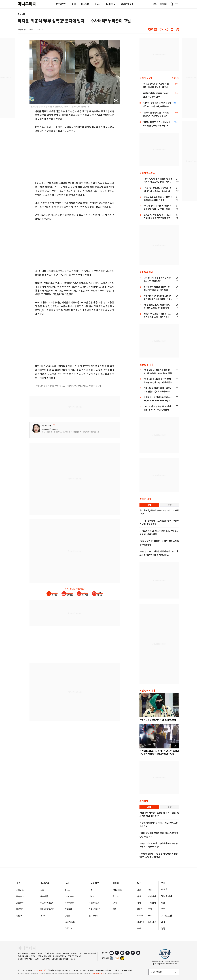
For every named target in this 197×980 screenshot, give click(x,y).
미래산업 (141, 922)
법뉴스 (67, 890)
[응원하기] (54, 426)
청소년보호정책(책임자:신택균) (59, 970)
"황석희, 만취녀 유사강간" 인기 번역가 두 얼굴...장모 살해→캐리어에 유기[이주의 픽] (158, 182)
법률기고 (68, 928)
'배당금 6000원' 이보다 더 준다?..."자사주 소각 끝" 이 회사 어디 (157, 87)
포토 (163, 909)
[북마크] (172, 30)
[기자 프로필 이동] (36, 428)
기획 (115, 909)
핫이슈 (116, 896)
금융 (139, 890)
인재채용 (29, 970)
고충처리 (117, 970)
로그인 (156, 4)
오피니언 (152, 922)
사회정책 (152, 903)
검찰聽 (67, 916)
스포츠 (164, 890)
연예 (163, 883)
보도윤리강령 (127, 970)
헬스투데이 (93, 916)
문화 (150, 909)
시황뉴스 (20, 890)
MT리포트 (61, 4)
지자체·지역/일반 (47, 909)
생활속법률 (69, 903)
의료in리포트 (94, 903)
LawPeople (70, 922)
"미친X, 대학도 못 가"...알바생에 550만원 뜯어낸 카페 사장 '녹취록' (157, 126)
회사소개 (21, 970)
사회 (24, 14)
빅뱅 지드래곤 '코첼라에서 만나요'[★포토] (158, 720)
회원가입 (163, 4)
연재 (115, 903)
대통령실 (44, 896)
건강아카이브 (94, 909)
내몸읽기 (92, 896)
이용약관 (75, 970)
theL (97, 4)
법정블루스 (69, 909)
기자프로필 (167, 916)
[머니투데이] (27, 4)
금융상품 (20, 903)
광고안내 (83, 970)
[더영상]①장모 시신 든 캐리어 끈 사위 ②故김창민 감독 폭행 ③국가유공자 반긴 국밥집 (159, 752)
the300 (85, 4)
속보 (139, 928)
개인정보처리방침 (40, 970)
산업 (139, 896)
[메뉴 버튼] (177, 4)
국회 (42, 890)
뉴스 (91, 890)
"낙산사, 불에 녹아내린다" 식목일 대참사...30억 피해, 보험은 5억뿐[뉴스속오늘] (157, 106)
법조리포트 (69, 896)
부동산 (140, 909)
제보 (163, 922)
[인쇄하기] (178, 30)
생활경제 (152, 896)
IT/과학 (140, 916)
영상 (163, 903)
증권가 (19, 916)
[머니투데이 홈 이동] (27, 948)
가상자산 (20, 909)
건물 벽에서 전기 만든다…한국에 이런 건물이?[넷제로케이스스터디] (158, 299)
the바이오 (110, 4)
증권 (74, 4)
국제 (150, 916)
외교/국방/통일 (47, 903)
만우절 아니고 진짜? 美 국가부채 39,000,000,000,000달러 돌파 (158, 401)
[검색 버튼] (171, 4)
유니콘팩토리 (127, 4)
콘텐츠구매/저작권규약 (104, 970)
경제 (150, 890)
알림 (163, 928)
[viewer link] (116, 101)
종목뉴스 (20, 896)
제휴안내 (91, 970)
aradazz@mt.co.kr (50, 429)
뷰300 (43, 916)
